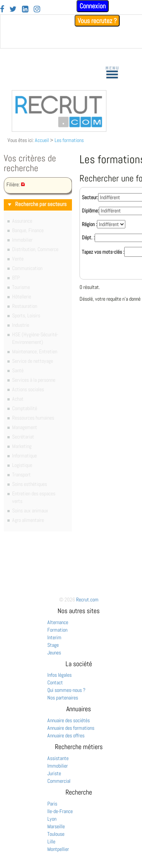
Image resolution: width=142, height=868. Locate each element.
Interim (54, 637)
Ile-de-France (60, 811)
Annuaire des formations (71, 728)
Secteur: (90, 197)
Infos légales (59, 675)
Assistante (58, 758)
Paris (52, 804)
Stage (53, 645)
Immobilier (58, 766)
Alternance (58, 622)
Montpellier (58, 849)
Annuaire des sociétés (69, 720)
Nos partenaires (63, 698)
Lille (51, 841)
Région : (89, 224)
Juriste (54, 773)
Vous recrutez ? (97, 21)
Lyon (52, 819)
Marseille (56, 826)
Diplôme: (90, 211)
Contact (55, 682)
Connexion (93, 6)
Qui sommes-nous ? (66, 690)
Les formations (69, 140)
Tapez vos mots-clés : (103, 252)
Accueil (42, 140)
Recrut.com (87, 599)
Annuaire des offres (66, 735)
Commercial (59, 781)
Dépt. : (88, 237)
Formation (57, 630)
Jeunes (54, 653)
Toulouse (56, 834)
